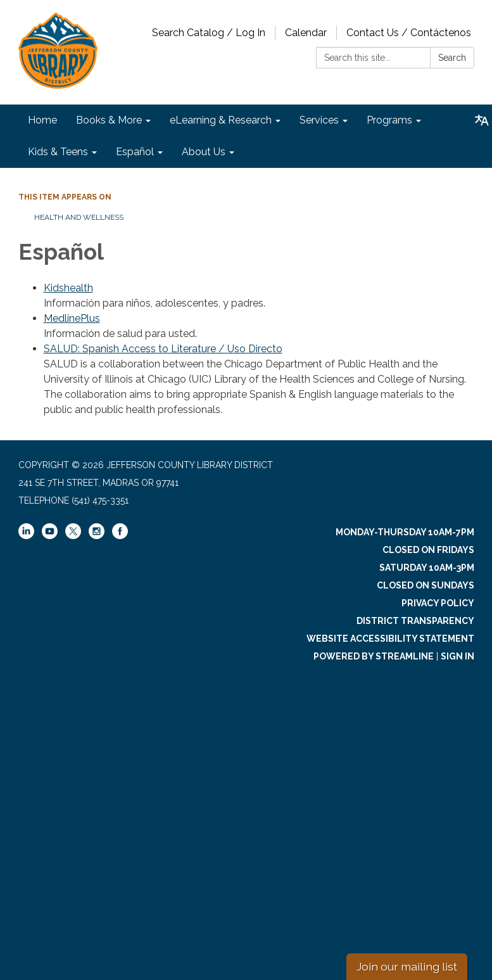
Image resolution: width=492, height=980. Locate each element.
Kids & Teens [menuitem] (58, 152)
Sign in (457, 656)
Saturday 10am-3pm (427, 568)
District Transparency (415, 621)
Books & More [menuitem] (109, 120)
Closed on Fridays (428, 550)
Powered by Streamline (374, 656)
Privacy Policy (438, 603)
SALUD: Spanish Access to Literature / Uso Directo (163, 349)
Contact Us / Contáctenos (409, 33)
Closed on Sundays (426, 585)
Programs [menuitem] (389, 120)
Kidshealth (68, 288)
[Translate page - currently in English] (482, 120)
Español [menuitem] (135, 152)
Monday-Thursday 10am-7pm (405, 532)
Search (452, 58)
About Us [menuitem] (204, 152)
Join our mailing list (407, 966)
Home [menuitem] (42, 120)
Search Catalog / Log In (209, 33)
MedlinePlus (72, 318)
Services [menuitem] (319, 120)
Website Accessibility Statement (390, 639)
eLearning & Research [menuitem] (221, 120)
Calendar (306, 33)
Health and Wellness (79, 217)
